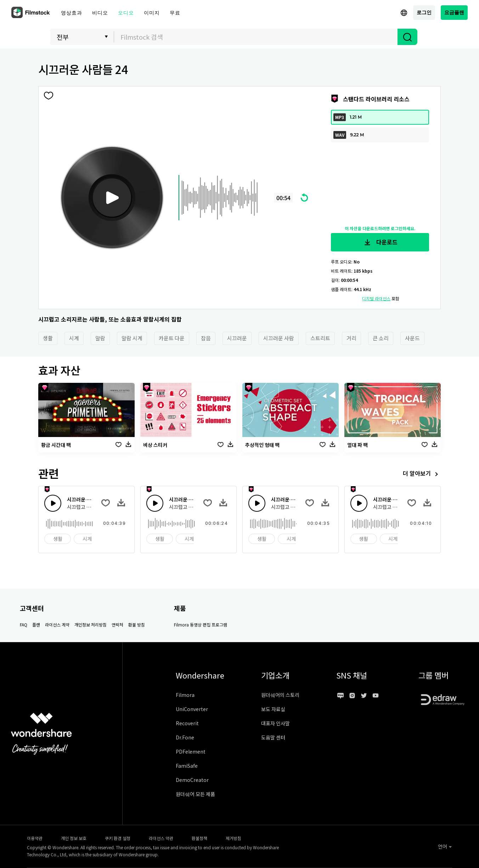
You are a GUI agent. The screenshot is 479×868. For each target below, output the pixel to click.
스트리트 (320, 338)
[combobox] (256, 37)
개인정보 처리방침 (91, 625)
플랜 (36, 625)
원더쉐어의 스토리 (280, 695)
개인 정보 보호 (74, 838)
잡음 (206, 338)
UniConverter (192, 709)
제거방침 (233, 838)
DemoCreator (192, 780)
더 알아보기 (422, 474)
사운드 (412, 338)
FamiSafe (187, 766)
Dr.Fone (185, 737)
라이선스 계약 (57, 625)
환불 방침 (137, 625)
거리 (351, 338)
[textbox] (256, 37)
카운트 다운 (172, 338)
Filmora (185, 695)
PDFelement (191, 751)
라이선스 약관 (161, 838)
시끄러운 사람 (279, 338)
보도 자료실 (273, 709)
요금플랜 (454, 12)
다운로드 (380, 242)
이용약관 (35, 838)
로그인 (424, 12)
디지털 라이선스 (376, 298)
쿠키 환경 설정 (118, 838)
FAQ (24, 625)
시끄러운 (237, 338)
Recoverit (187, 723)
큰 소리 (381, 338)
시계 (74, 338)
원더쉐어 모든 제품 (195, 794)
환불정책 (199, 838)
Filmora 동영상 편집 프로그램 (201, 625)
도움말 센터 (273, 737)
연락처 (117, 625)
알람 (100, 338)
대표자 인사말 (275, 723)
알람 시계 (132, 338)
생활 (48, 338)
